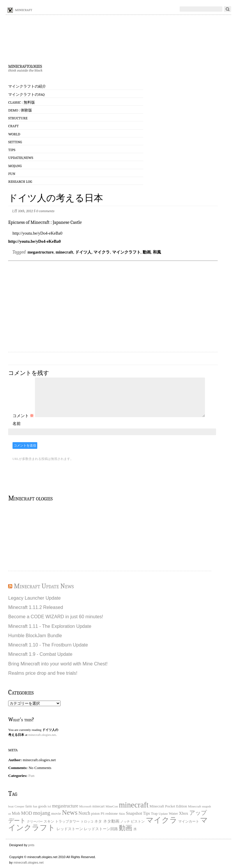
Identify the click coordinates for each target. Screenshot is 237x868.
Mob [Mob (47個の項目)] (16, 813)
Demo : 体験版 (20, 110)
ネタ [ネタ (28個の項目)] (98, 821)
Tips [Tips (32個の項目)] (146, 813)
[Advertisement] (116, 307)
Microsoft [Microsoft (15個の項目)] (85, 806)
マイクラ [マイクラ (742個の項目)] (162, 820)
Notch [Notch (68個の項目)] (84, 813)
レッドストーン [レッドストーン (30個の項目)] (70, 829)
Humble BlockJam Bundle (35, 635)
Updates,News (21, 158)
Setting (15, 142)
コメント (23, 416)
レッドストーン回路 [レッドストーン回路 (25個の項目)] (101, 829)
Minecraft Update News (44, 586)
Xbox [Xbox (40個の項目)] (183, 813)
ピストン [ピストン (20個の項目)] (138, 822)
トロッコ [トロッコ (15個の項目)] (87, 822)
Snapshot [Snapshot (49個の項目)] (134, 813)
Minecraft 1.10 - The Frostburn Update (48, 645)
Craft (13, 126)
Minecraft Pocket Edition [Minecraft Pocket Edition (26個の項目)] (168, 806)
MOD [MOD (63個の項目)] (26, 813)
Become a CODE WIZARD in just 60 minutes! (56, 617)
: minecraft (20, 10)
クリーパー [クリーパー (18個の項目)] (35, 821)
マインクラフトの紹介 (27, 86)
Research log (20, 181)
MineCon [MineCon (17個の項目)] (112, 806)
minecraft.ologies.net (42, 735)
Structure (18, 118)
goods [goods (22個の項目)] (42, 806)
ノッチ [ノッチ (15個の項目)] (125, 822)
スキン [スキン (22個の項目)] (49, 821)
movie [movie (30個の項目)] (56, 813)
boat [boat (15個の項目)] (11, 806)
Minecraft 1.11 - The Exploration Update (50, 626)
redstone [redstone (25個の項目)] (112, 814)
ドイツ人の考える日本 (56, 198)
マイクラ (102, 252)
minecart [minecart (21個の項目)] (98, 806)
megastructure (41, 252)
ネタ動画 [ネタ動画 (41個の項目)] (111, 821)
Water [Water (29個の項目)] (173, 813)
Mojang (15, 166)
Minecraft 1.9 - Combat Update (40, 654)
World (14, 134)
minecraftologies (25, 66)
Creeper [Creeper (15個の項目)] (20, 806)
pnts (31, 845)
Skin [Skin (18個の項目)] (122, 814)
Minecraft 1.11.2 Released (36, 607)
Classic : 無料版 (21, 102)
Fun (12, 174)
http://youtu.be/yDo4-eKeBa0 (34, 241)
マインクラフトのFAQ (26, 94)
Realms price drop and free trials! (43, 673)
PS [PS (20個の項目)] (103, 814)
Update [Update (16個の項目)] (163, 814)
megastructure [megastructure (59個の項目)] (65, 806)
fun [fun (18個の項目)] (35, 806)
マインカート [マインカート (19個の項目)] (189, 822)
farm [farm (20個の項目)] (29, 806)
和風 (157, 252)
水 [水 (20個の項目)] (135, 829)
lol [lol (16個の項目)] (49, 806)
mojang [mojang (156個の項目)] (41, 813)
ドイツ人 (83, 252)
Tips (12, 150)
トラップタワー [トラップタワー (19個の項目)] (67, 822)
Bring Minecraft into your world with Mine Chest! (58, 664)
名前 (17, 424)
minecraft (64, 252)
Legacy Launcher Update (34, 598)
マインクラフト (126, 252)
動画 (147, 252)
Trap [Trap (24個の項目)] (154, 814)
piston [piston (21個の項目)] (95, 814)
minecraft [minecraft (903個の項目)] (134, 805)
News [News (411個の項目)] (70, 812)
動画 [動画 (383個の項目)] (125, 828)
